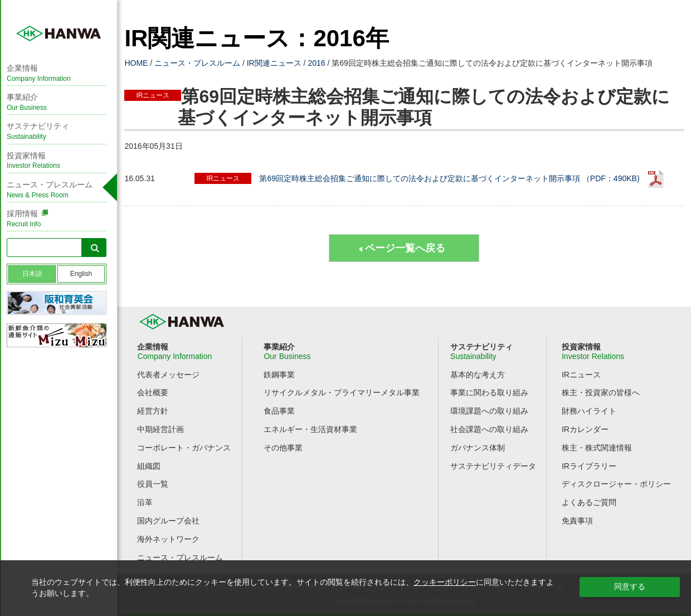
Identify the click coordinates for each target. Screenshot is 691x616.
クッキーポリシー (445, 582)
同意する (630, 586)
